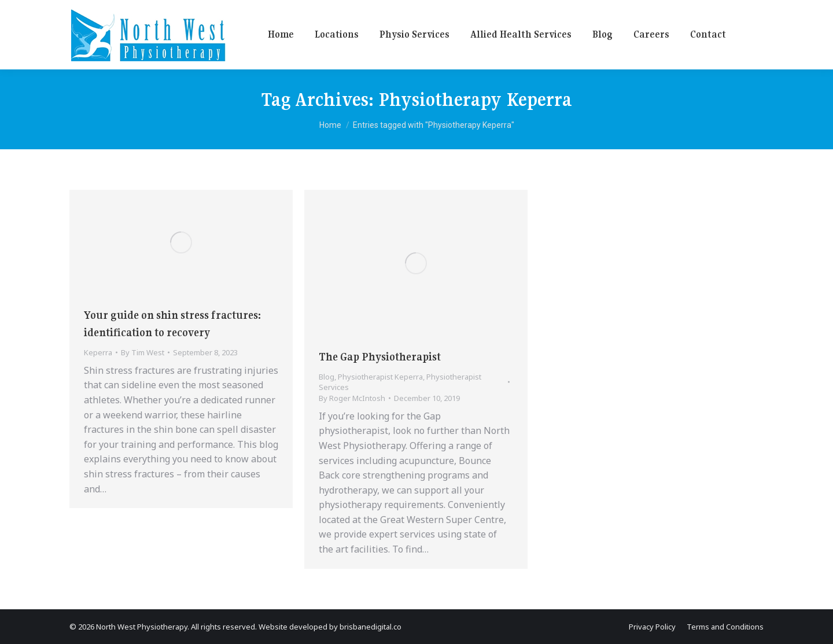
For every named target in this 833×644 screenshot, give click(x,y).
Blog (327, 377)
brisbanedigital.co (371, 627)
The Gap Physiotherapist (380, 357)
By (143, 352)
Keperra (98, 352)
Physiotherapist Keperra (380, 377)
